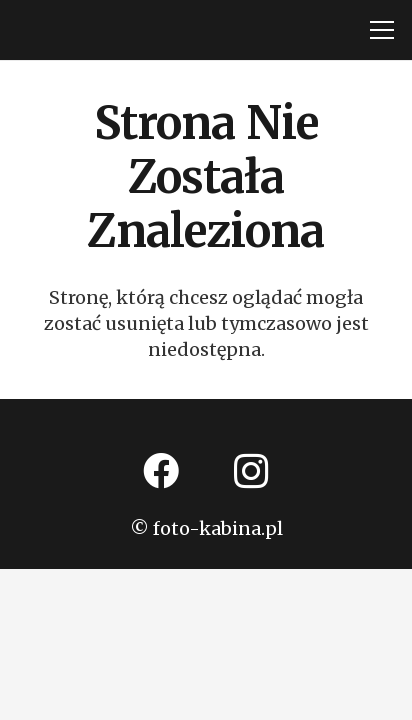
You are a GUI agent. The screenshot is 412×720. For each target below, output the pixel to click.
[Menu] (382, 30)
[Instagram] (251, 471)
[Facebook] (161, 471)
